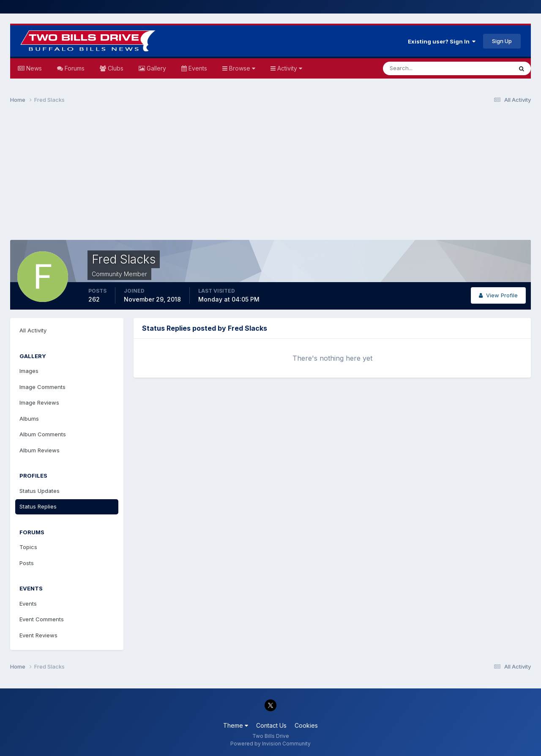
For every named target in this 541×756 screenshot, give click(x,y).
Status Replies (38, 506)
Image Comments (42, 387)
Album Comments (43, 434)
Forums (74, 68)
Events (197, 68)
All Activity (33, 330)
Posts (27, 563)
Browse (241, 68)
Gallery (156, 68)
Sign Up (502, 41)
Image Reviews (39, 402)
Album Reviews (40, 450)
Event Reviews (38, 635)
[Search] (420, 68)
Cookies (306, 725)
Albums (29, 419)
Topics (28, 547)
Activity (289, 68)
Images (29, 371)
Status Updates (40, 491)
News (33, 68)
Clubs (115, 68)
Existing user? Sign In (442, 41)
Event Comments (42, 619)
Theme (236, 725)
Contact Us (271, 725)
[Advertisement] (270, 176)
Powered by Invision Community (270, 744)
